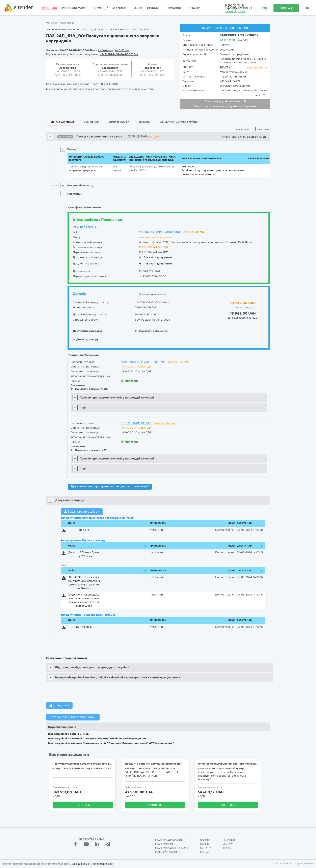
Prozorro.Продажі (146, 8)
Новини (204, 844)
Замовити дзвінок (235, 11)
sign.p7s (84, 530)
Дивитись (83, 805)
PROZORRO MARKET (75, 8)
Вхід (264, 8)
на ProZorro (106, 50)
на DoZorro (122, 50)
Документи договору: (87, 331)
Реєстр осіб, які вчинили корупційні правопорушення (225, 106)
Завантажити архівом (82, 512)
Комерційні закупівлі (110, 8)
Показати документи (155, 257)
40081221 (226, 67)
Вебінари (228, 844)
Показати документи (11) (89, 450)
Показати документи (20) (90, 389)
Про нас (205, 852)
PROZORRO (50, 8)
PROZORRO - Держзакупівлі (170, 840)
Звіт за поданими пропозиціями (73, 717)
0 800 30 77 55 (235, 6)
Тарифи (227, 848)
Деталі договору (86, 339)
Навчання (173, 8)
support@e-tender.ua (239, 8)
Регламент (229, 840)
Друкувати (59, 705)
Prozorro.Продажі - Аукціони (172, 848)
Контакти (193, 8)
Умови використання (102, 864)
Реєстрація (286, 8)
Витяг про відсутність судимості (225, 101)
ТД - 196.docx (84, 627)
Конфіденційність (81, 864)
